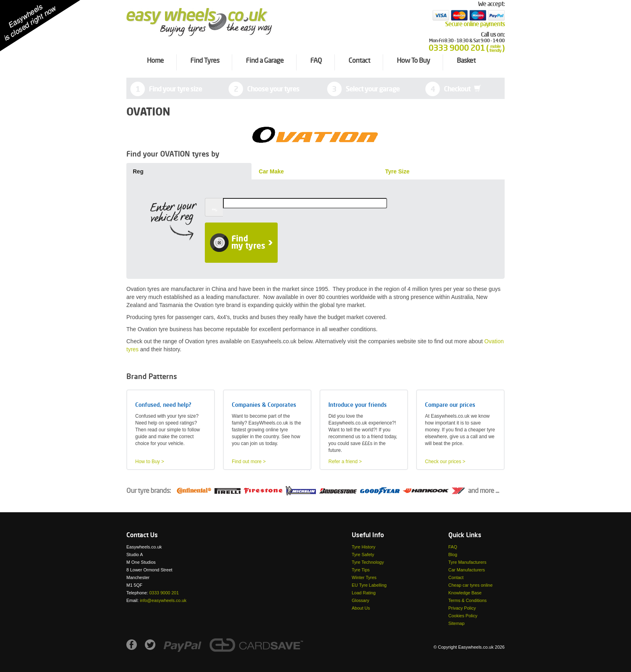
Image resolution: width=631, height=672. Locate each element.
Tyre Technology (368, 562)
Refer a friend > (345, 462)
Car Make (271, 171)
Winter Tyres (364, 577)
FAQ (453, 547)
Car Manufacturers (467, 570)
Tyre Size (397, 171)
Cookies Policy (463, 616)
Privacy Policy (462, 608)
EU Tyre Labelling (369, 585)
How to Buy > (150, 462)
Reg (138, 171)
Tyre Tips (361, 570)
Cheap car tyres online (470, 585)
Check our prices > (445, 462)
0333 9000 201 (164, 593)
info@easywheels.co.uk (163, 600)
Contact (456, 577)
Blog (453, 555)
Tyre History (364, 547)
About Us (361, 608)
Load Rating (364, 593)
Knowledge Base (465, 593)
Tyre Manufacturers (467, 562)
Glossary (360, 600)
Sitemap (456, 623)
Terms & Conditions (467, 600)
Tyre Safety (363, 555)
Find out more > (249, 462)
